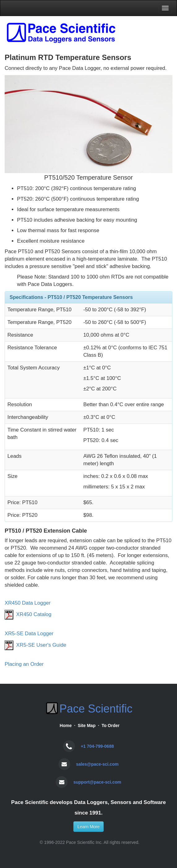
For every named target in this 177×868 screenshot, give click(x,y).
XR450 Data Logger (28, 603)
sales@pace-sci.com (97, 764)
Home (66, 725)
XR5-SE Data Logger (29, 634)
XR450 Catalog (34, 614)
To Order (110, 725)
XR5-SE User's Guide (41, 645)
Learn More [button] (88, 827)
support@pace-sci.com (97, 782)
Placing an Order (24, 664)
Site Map (87, 725)
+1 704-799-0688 (97, 746)
